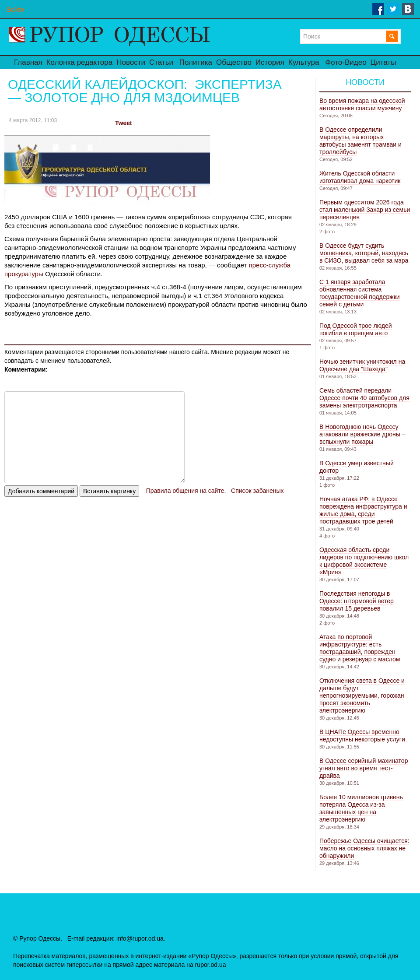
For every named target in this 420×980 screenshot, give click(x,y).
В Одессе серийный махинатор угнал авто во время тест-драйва (364, 768)
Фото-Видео (346, 62)
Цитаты (383, 62)
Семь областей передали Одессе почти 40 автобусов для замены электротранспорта (364, 398)
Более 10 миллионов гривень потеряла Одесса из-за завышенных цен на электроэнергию (361, 808)
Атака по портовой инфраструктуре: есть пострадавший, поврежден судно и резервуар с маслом (360, 648)
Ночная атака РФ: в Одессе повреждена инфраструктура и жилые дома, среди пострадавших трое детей (363, 510)
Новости (131, 62)
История (270, 62)
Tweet (124, 123)
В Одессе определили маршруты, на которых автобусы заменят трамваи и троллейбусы (360, 141)
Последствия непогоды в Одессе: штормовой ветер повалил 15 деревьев (357, 601)
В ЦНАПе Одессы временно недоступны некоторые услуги (362, 736)
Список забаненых (257, 491)
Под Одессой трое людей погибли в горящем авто (356, 329)
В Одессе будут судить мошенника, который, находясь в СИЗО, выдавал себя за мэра (364, 253)
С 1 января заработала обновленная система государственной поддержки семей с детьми (360, 293)
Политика (196, 62)
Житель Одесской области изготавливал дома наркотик (360, 177)
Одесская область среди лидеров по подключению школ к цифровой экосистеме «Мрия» (364, 561)
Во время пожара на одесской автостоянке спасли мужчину (362, 104)
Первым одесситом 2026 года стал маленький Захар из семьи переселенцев (365, 210)
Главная (28, 62)
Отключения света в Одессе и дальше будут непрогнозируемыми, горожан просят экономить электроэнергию (362, 695)
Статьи (161, 62)
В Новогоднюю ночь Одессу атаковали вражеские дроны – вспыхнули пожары (362, 434)
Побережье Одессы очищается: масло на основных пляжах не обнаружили (364, 848)
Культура (304, 62)
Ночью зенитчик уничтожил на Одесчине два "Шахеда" (362, 365)
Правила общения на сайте (185, 491)
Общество (234, 62)
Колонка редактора (79, 62)
